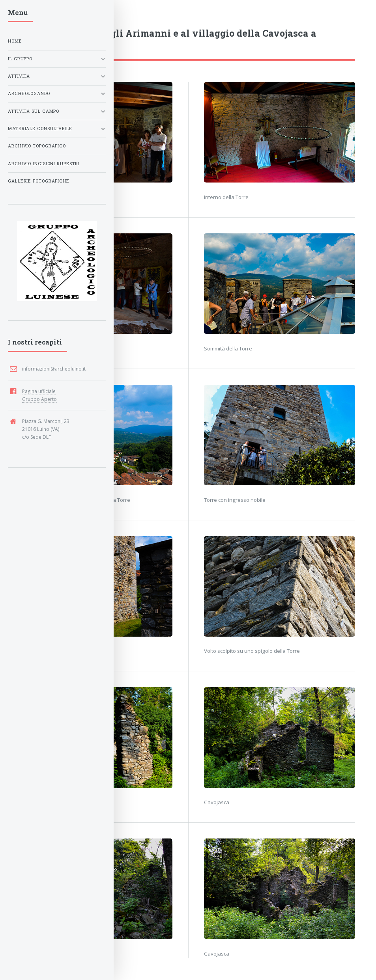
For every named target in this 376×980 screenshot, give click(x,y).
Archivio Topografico (37, 146)
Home (15, 41)
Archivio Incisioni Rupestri (44, 164)
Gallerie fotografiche (39, 181)
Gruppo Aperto (39, 399)
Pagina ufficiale (39, 391)
